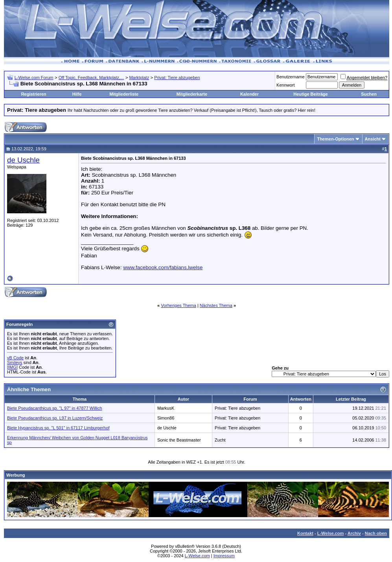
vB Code (15, 358)
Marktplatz (139, 78)
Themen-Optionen (335, 139)
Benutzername (291, 77)
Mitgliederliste (124, 94)
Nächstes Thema (216, 305)
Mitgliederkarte (192, 94)
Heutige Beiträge (310, 94)
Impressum (224, 556)
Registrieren (34, 94)
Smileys (15, 362)
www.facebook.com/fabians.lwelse (163, 267)
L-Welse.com (331, 533)
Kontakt (305, 533)
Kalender (249, 94)
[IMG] (12, 367)
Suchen (369, 94)
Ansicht (373, 139)
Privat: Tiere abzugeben (177, 78)
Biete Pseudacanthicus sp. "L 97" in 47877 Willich (55, 408)
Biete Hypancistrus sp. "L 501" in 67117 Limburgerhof (58, 428)
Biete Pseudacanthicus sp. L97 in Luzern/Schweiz (55, 418)
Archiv (354, 533)
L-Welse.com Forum (34, 78)
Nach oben (376, 533)
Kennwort (285, 85)
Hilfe (77, 94)
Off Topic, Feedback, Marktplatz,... (91, 78)
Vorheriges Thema (179, 305)
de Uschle (23, 160)
